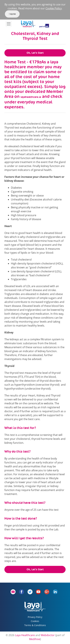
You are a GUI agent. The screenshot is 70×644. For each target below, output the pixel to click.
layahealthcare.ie (31, 97)
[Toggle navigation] (9, 24)
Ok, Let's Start (35, 53)
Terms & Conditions (35, 625)
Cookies (35, 621)
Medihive (35, 639)
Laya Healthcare (25, 635)
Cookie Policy (54, 8)
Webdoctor (48, 635)
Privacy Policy (35, 617)
